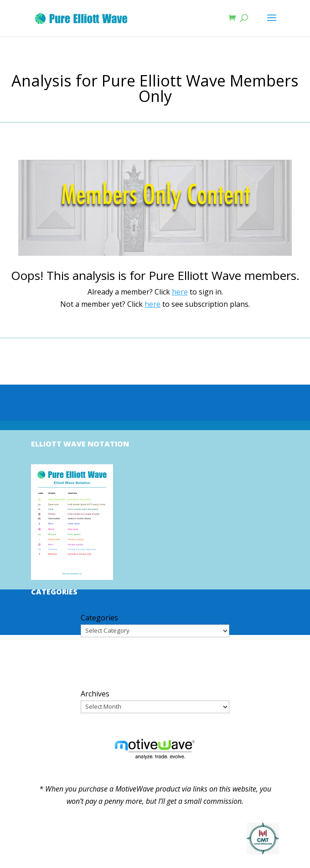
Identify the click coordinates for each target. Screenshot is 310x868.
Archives (95, 694)
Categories (99, 618)
